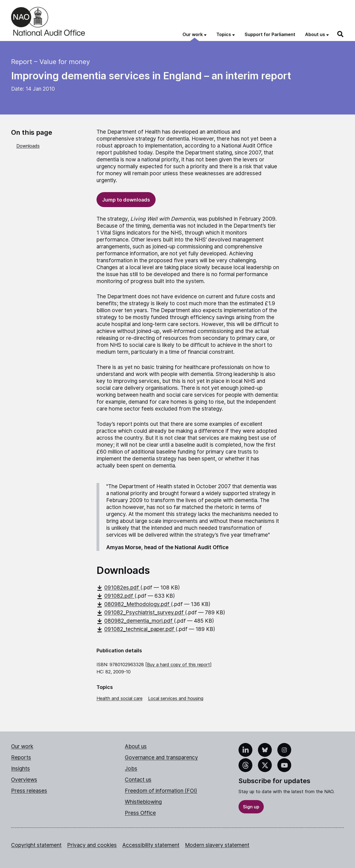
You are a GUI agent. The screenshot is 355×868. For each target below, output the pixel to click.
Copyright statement (36, 845)
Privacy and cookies (92, 845)
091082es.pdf (118, 588)
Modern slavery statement (217, 845)
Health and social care (120, 698)
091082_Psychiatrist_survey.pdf (141, 613)
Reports (21, 758)
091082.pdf (116, 596)
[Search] (341, 34)
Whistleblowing (143, 802)
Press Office (140, 813)
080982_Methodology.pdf (134, 604)
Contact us (138, 780)
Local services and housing (176, 698)
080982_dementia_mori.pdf (135, 621)
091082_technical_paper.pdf (136, 629)
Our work (22, 746)
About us (136, 746)
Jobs (131, 769)
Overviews (24, 780)
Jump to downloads (126, 200)
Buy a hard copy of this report (178, 665)
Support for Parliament (270, 34)
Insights (21, 769)
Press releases (29, 791)
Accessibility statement (151, 845)
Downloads (28, 146)
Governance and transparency (161, 758)
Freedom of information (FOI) (161, 791)
